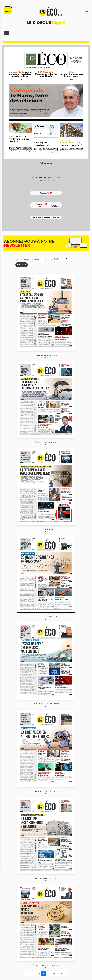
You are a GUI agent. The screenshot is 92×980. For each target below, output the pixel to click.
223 (60, 973)
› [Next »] (65, 973)
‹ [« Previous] (27, 973)
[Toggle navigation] (7, 33)
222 (53, 973)
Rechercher (22, 265)
